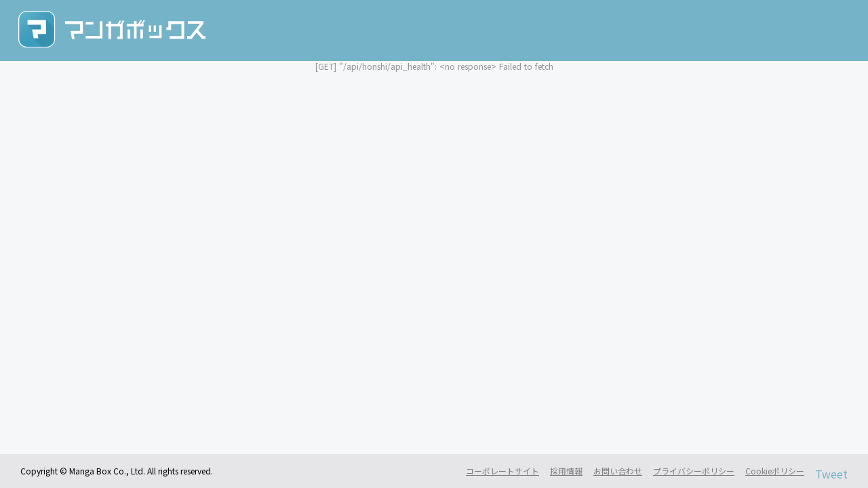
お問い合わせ (618, 471)
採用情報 (566, 471)
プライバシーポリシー (694, 471)
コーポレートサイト (502, 471)
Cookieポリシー (775, 471)
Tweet (831, 474)
